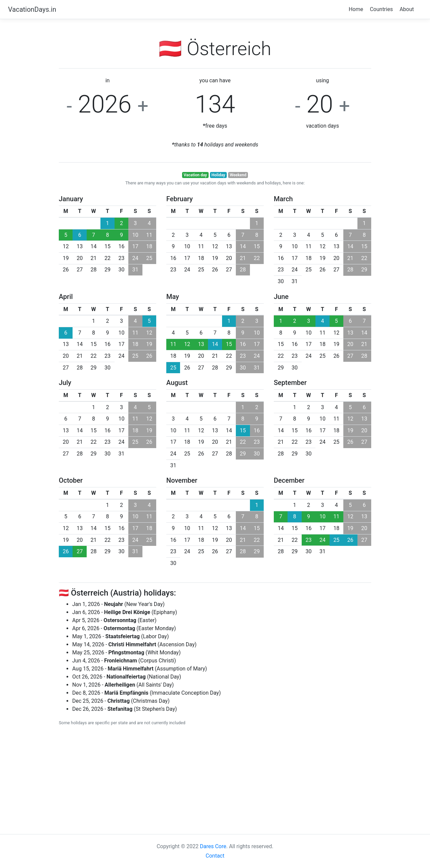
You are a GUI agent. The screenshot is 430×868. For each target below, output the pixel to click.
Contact (215, 856)
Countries (381, 9)
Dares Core (213, 846)
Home (356, 9)
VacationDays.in (32, 9)
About (407, 9)
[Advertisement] (215, 779)
